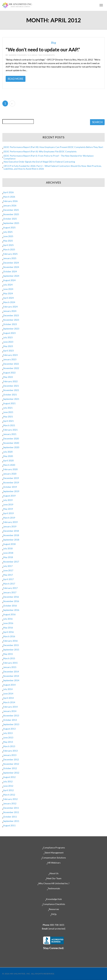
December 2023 (11, 315)
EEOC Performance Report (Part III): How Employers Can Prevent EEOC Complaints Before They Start (53, 147)
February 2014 (10, 707)
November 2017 (11, 562)
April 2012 (8, 790)
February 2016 (10, 641)
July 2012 (8, 781)
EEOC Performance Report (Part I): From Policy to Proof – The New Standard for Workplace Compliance (49, 157)
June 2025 (8, 236)
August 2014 (9, 685)
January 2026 (10, 205)
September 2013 (11, 724)
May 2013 (8, 742)
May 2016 (8, 628)
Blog (53, 43)
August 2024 (9, 280)
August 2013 (9, 729)
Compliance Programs (54, 848)
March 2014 (9, 702)
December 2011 (11, 808)
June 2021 (8, 412)
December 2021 (11, 386)
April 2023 (8, 351)
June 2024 (8, 289)
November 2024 (11, 267)
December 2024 (11, 263)
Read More (16, 79)
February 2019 (10, 522)
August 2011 (9, 825)
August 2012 (9, 777)
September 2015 (11, 650)
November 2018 (11, 535)
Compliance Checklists (54, 904)
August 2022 (9, 373)
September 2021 (11, 399)
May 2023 (8, 346)
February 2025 (10, 254)
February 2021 (10, 430)
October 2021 (10, 395)
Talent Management (54, 853)
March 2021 (9, 425)
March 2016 (9, 636)
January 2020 (10, 474)
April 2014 (8, 698)
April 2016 (8, 632)
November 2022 (11, 368)
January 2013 (10, 755)
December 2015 (11, 645)
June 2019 (8, 504)
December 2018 (11, 531)
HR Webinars (54, 863)
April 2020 (8, 460)
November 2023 (11, 320)
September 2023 (11, 329)
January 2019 (10, 526)
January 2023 (10, 359)
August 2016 (9, 614)
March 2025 (9, 249)
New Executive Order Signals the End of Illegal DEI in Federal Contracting (39, 162)
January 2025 (10, 258)
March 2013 (9, 746)
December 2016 (11, 597)
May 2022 (8, 377)
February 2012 (10, 799)
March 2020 (9, 465)
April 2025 (8, 245)
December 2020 (11, 438)
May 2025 (8, 241)
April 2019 (8, 513)
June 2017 (8, 570)
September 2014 (11, 680)
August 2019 (9, 496)
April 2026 (8, 192)
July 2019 (8, 500)
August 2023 (9, 333)
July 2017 (8, 566)
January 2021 (10, 434)
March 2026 (9, 197)
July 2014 (8, 689)
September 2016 (11, 610)
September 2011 (11, 821)
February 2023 (10, 355)
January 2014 (10, 711)
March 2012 (9, 795)
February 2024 (10, 307)
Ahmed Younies (18, 55)
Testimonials (54, 888)
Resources (54, 909)
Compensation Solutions (54, 858)
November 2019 (11, 482)
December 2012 (11, 759)
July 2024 (8, 285)
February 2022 (10, 381)
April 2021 (8, 421)
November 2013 (11, 715)
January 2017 (10, 592)
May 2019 (8, 509)
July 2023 (8, 337)
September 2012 (11, 773)
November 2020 (11, 443)
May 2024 (8, 293)
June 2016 (8, 623)
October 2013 (10, 720)
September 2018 (11, 540)
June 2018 (8, 553)
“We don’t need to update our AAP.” (43, 49)
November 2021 (11, 390)
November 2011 (11, 812)
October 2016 (10, 606)
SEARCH (97, 122)
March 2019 (9, 518)
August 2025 (9, 227)
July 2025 (8, 232)
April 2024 (8, 298)
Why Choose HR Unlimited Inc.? (54, 883)
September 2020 (11, 447)
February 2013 (10, 751)
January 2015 (10, 667)
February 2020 (10, 469)
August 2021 (9, 403)
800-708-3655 (57, 925)
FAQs (54, 914)
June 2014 (8, 694)
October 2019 (10, 487)
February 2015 (10, 663)
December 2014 (11, 672)
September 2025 (11, 223)
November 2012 (11, 764)
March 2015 (9, 658)
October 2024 (10, 271)
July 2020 (8, 452)
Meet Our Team (54, 878)
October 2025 (10, 219)
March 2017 (9, 584)
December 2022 (11, 364)
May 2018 (8, 557)
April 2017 (8, 579)
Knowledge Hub (54, 899)
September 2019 (11, 491)
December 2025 (11, 210)
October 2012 (10, 768)
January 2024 (10, 311)
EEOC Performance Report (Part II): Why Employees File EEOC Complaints (40, 151)
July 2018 (8, 548)
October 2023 (10, 324)
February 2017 (10, 588)
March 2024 (9, 302)
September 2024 (11, 276)
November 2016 (11, 601)
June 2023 (8, 342)
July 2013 (8, 733)
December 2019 (11, 478)
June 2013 (8, 737)
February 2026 (10, 201)
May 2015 (8, 654)
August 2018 (9, 544)
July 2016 (8, 619)
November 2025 (11, 214)
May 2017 (8, 575)
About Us (54, 873)
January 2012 (10, 803)
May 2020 (8, 456)
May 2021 (8, 417)
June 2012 (8, 786)
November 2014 (11, 676)
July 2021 (8, 408)
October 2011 (10, 817)
